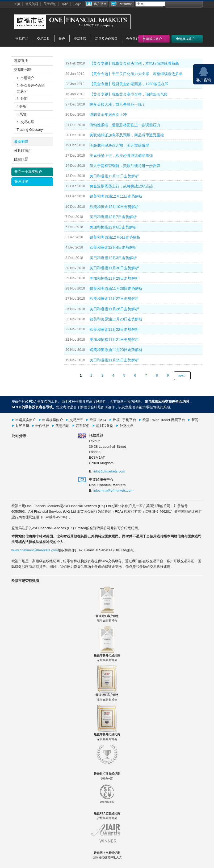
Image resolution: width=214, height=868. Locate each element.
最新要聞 (21, 142)
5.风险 (22, 114)
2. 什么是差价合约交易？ (31, 88)
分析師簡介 (23, 150)
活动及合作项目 (106, 39)
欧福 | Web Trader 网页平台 (164, 420)
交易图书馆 (23, 70)
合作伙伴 (133, 39)
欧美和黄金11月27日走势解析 (114, 299)
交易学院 (80, 39)
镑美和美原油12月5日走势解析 (115, 237)
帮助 (65, 4)
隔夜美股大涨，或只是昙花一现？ (118, 104)
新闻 (195, 420)
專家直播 (21, 61)
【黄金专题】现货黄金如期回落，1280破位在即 (129, 84)
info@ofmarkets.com (109, 471)
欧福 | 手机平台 (125, 420)
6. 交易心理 (26, 122)
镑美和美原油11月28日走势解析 (116, 288)
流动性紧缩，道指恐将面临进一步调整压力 (125, 125)
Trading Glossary (30, 130)
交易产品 (22, 39)
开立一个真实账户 (28, 172)
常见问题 (32, 4)
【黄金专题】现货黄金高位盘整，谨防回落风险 (129, 94)
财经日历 (22, 426)
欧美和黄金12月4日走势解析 (113, 247)
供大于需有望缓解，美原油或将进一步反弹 (125, 166)
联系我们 (83, 426)
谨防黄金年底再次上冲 (108, 115)
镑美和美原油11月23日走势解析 (116, 319)
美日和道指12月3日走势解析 (113, 258)
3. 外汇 (22, 99)
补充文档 (127, 426)
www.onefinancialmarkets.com (35, 550)
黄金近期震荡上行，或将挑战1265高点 (122, 186)
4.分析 (22, 106)
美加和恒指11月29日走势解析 (114, 278)
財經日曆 (21, 159)
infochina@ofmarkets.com (113, 490)
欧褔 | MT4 (98, 420)
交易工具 (43, 39)
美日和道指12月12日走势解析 (114, 176)
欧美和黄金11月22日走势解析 (114, 329)
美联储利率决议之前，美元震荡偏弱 (119, 145)
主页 (17, 4)
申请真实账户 (26, 420)
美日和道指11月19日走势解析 (114, 360)
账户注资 (21, 182)
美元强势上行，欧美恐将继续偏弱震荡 (121, 156)
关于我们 (50, 4)
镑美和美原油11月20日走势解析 (116, 350)
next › (182, 375)
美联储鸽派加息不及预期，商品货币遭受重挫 (127, 135)
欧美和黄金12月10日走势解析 (114, 207)
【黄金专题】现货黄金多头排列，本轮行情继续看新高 (134, 63)
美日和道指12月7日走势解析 (113, 217)
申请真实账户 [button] (187, 39)
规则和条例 (105, 426)
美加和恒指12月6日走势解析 (113, 227)
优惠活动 (62, 426)
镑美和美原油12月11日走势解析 (116, 196)
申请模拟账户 (53, 420)
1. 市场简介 (26, 78)
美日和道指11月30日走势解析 (114, 268)
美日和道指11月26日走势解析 (114, 309)
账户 (62, 39)
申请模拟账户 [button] (154, 39)
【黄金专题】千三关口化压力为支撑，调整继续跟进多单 (136, 74)
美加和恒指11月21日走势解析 (114, 340)
